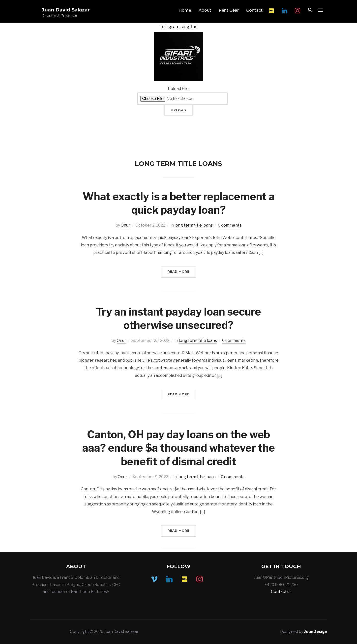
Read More (178, 272)
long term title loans (194, 225)
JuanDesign (316, 631)
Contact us (281, 592)
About (205, 10)
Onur (125, 225)
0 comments (230, 225)
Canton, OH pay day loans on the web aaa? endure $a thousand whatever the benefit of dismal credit (179, 448)
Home (185, 10)
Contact (254, 10)
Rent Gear (229, 10)
